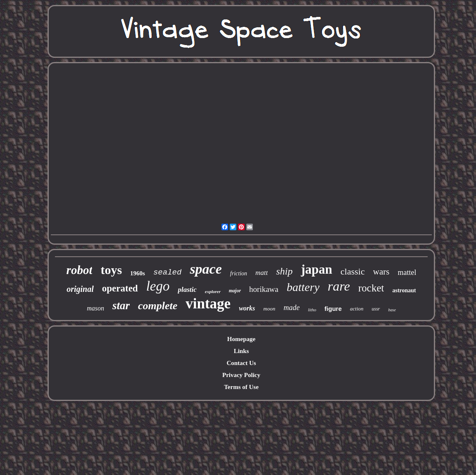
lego (158, 286)
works (247, 308)
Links (242, 351)
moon (269, 309)
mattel (407, 272)
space (206, 269)
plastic (187, 290)
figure (333, 309)
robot (80, 270)
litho (312, 310)
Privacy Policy (241, 375)
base (392, 310)
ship (284, 271)
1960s (138, 273)
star (121, 306)
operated (120, 288)
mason (95, 308)
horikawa (264, 289)
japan (317, 269)
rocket (371, 288)
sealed (167, 272)
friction (239, 273)
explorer (213, 291)
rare (339, 286)
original (80, 289)
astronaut (404, 290)
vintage (208, 304)
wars (381, 272)
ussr (376, 309)
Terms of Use (241, 387)
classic (353, 271)
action (357, 309)
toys (111, 270)
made (292, 308)
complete (158, 306)
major (235, 291)
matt (262, 273)
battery (303, 287)
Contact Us (241, 363)
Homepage (241, 339)
